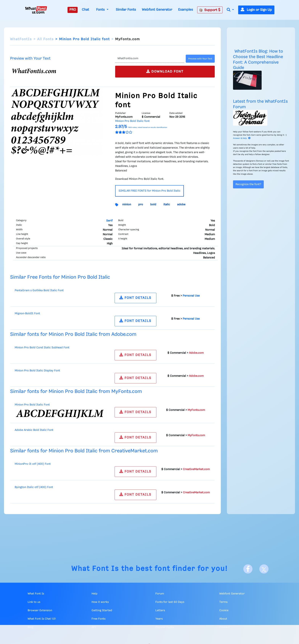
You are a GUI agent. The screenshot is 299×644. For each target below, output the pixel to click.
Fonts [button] (101, 10)
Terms (223, 602)
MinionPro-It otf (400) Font (33, 464)
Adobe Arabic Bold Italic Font (34, 430)
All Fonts (45, 39)
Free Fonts (98, 619)
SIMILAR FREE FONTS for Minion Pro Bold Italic (149, 191)
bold (153, 205)
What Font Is (95, 569)
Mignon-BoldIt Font (27, 314)
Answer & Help (242, 138)
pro (141, 205)
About (223, 619)
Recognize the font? (248, 184)
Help (94, 594)
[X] (264, 569)
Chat (85, 10)
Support (210, 10)
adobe (181, 205)
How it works (100, 602)
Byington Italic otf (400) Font (34, 487)
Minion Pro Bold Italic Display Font (37, 371)
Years (159, 619)
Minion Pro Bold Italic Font (32, 405)
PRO (73, 10)
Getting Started (102, 610)
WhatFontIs (21, 39)
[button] (230, 10)
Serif (109, 221)
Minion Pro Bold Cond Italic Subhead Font (42, 348)
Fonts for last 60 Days (170, 602)
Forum (160, 594)
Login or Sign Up (256, 10)
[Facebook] (248, 569)
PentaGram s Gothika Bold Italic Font (39, 290)
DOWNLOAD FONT (165, 71)
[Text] (150, 59)
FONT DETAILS (135, 298)
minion (127, 205)
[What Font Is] (36, 10)
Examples (186, 10)
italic (167, 205)
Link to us (34, 602)
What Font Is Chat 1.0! (42, 619)
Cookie (224, 610)
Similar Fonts (126, 10)
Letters (160, 610)
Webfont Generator (157, 10)
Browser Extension (40, 610)
